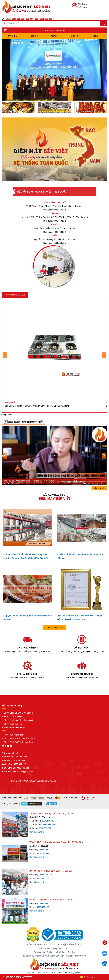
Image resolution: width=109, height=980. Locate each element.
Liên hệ (96, 36)
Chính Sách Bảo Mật (13, 724)
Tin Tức (54, 36)
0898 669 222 (25, 757)
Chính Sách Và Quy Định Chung (18, 713)
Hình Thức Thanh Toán (14, 735)
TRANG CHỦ (13, 36)
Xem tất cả (99, 488)
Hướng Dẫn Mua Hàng (14, 717)
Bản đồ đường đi (37, 832)
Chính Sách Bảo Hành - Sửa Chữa (19, 738)
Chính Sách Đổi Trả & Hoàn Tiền (18, 742)
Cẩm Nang (75, 36)
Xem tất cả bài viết (54, 628)
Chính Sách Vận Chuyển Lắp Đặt (19, 720)
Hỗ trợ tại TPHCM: (11, 757)
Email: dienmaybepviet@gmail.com (18, 772)
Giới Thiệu (33, 36)
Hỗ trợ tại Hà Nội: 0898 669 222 (16, 760)
